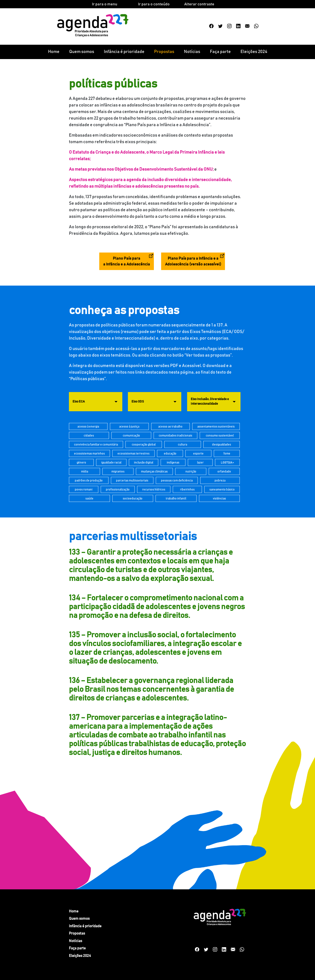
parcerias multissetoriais (132, 481)
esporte (198, 454)
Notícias (192, 52)
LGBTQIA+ (227, 463)
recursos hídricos (154, 490)
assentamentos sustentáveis (216, 427)
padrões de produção (89, 481)
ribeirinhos (187, 490)
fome (227, 454)
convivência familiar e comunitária (96, 445)
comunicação (131, 436)
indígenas (173, 463)
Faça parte (220, 52)
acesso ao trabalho (170, 427)
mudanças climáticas (154, 472)
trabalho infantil (176, 499)
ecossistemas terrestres (133, 454)
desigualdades (222, 445)
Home (54, 52)
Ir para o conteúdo (154, 4)
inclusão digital (144, 463)
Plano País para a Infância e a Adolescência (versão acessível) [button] (193, 261)
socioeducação (133, 499)
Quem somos (82, 52)
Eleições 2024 (254, 52)
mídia (85, 472)
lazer (200, 463)
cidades (89, 436)
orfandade (224, 472)
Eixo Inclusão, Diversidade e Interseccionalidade (210, 402)
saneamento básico (222, 490)
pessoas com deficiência (177, 481)
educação (170, 454)
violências (219, 499)
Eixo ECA (79, 402)
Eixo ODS (138, 402)
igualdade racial (111, 463)
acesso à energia (88, 427)
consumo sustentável (220, 436)
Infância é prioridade (124, 52)
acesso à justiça (129, 427)
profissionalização (118, 490)
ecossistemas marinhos (89, 454)
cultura (182, 445)
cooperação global (144, 445)
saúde (89, 499)
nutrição (191, 472)
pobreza (220, 481)
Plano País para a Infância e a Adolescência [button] (127, 261)
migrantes (118, 472)
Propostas (164, 52)
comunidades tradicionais (175, 436)
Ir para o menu (105, 4)
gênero (81, 463)
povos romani (84, 490)
